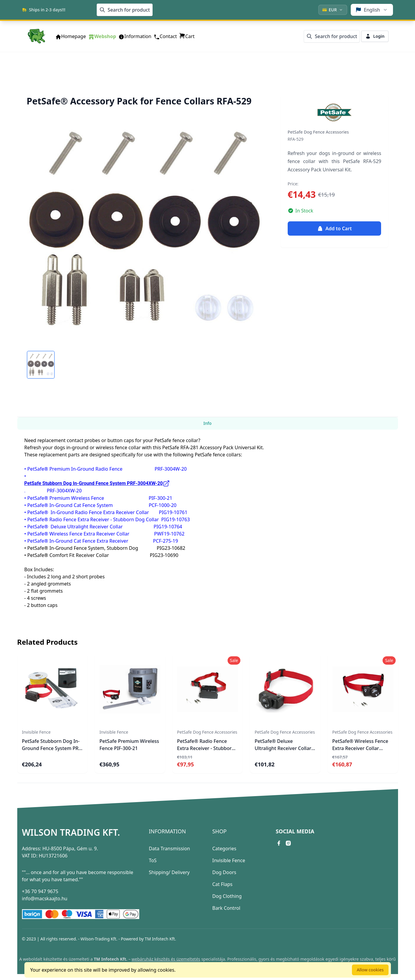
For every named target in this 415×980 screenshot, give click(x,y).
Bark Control (226, 908)
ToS (153, 860)
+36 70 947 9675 (40, 891)
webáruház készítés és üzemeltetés (166, 959)
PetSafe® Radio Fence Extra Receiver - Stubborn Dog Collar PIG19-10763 (206, 748)
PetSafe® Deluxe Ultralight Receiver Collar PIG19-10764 (283, 748)
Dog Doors (224, 872)
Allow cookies (370, 970)
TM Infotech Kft (160, 939)
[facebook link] (279, 843)
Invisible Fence (228, 860)
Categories (224, 849)
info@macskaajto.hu (45, 898)
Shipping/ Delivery (169, 872)
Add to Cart (334, 228)
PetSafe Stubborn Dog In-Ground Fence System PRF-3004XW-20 (52, 748)
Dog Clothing (227, 896)
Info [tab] (207, 423)
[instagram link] (288, 843)
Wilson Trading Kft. (71, 832)
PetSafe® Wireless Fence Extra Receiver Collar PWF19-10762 (360, 748)
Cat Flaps (222, 884)
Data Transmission (169, 849)
